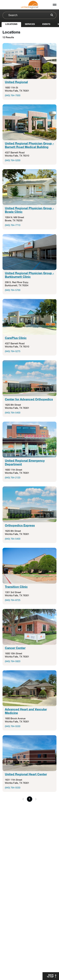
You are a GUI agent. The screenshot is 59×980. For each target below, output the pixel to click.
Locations (11, 24)
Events (46, 24)
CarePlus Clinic (16, 338)
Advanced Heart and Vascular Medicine (26, 711)
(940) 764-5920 (13, 662)
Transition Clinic (16, 587)
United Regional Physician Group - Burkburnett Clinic (29, 275)
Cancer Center (15, 648)
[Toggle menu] (55, 5)
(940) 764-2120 (13, 478)
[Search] (52, 15)
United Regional (16, 82)
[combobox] (29, 15)
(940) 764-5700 (13, 290)
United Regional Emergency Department (25, 463)
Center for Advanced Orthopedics (29, 400)
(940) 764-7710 (13, 225)
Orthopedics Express (20, 526)
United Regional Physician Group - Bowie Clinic (29, 210)
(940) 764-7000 (13, 96)
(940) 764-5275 (13, 352)
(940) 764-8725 (13, 600)
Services (30, 24)
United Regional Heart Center (26, 774)
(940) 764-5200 (13, 160)
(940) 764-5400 (13, 413)
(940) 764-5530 (13, 727)
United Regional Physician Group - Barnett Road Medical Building (29, 145)
